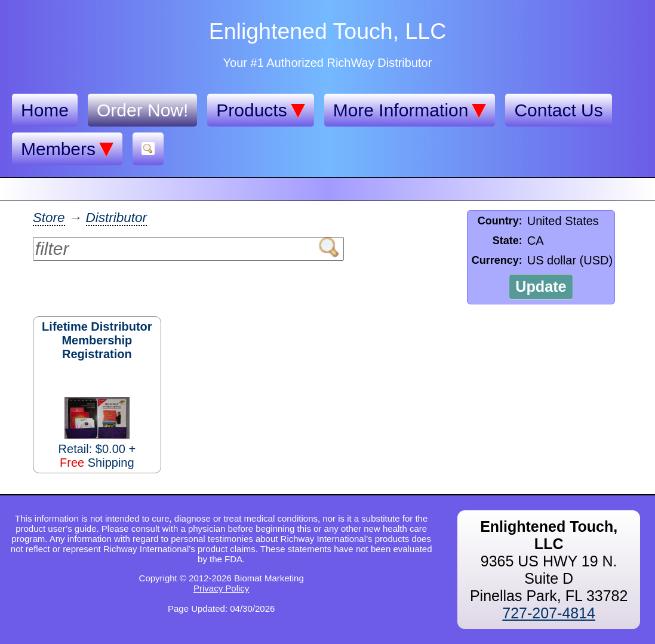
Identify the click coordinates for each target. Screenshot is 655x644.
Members (67, 149)
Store (49, 218)
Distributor (117, 218)
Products (260, 110)
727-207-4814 (549, 613)
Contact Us (558, 110)
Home (45, 110)
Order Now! (142, 110)
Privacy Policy (221, 588)
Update (541, 286)
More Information (410, 110)
